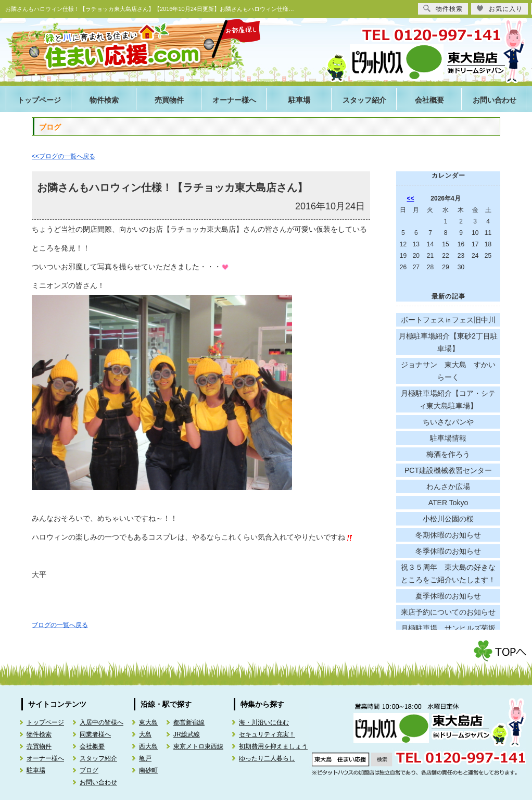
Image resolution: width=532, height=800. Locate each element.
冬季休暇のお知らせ (448, 551)
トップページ (39, 100)
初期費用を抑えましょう (273, 746)
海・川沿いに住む (264, 722)
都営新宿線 (189, 722)
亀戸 (145, 758)
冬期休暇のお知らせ (448, 535)
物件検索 (104, 100)
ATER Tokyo (448, 503)
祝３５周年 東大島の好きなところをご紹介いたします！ (448, 573)
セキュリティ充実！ (267, 734)
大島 (145, 734)
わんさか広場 (448, 486)
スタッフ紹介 (364, 100)
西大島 (148, 746)
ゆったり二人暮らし (267, 758)
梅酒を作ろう (448, 454)
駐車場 (299, 100)
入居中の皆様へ (102, 722)
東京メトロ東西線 (198, 746)
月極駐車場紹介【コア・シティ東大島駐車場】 (448, 399)
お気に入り (499, 9)
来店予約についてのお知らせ (448, 612)
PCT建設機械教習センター (448, 470)
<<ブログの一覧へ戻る (64, 156)
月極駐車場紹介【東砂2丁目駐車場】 (448, 342)
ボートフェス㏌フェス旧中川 (448, 320)
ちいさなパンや (448, 422)
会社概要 (429, 100)
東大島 (148, 722)
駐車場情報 (448, 438)
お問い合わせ (495, 100)
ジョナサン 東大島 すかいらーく (448, 371)
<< (411, 198)
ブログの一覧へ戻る (60, 625)
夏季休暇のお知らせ (448, 596)
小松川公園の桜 (448, 519)
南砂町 (148, 770)
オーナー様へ (234, 100)
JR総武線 (187, 734)
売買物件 (169, 100)
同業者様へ (95, 734)
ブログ (89, 770)
